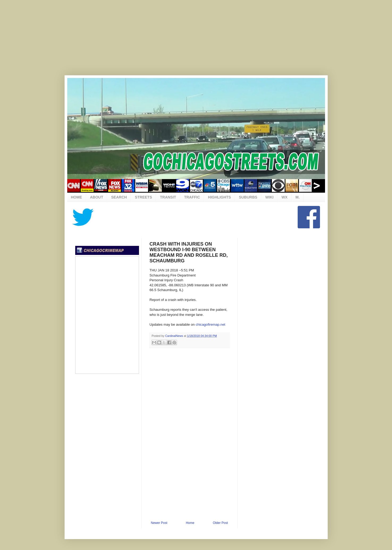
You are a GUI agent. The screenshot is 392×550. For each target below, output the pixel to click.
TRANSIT (168, 197)
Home (190, 523)
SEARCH (119, 197)
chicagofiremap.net (210, 324)
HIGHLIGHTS (220, 197)
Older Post (220, 523)
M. (298, 197)
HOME (77, 197)
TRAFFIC (192, 197)
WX (284, 197)
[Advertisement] (196, 41)
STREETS (143, 197)
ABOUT (97, 197)
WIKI (269, 197)
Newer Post (159, 523)
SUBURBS (248, 197)
